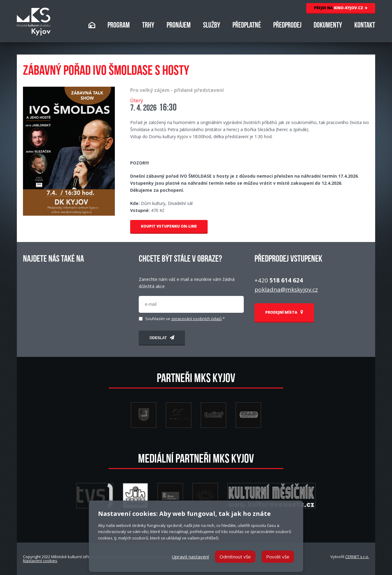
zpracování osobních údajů (196, 319)
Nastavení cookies (40, 561)
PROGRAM (119, 26)
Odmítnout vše (235, 557)
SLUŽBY (212, 26)
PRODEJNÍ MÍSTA (284, 312)
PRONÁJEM (179, 26)
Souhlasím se (185, 319)
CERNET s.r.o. (357, 557)
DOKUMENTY (328, 26)
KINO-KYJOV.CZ (341, 8)
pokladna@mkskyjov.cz (286, 289)
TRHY (148, 26)
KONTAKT (365, 26)
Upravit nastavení (190, 557)
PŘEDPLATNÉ (247, 26)
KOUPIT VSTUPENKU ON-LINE (169, 226)
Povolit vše (278, 557)
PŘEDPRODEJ (287, 26)
